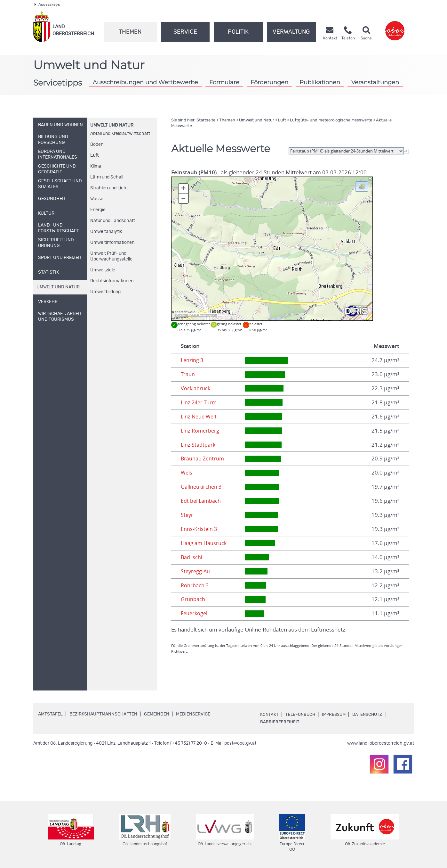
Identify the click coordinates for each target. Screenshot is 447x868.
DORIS (193, 315)
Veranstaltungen (375, 82)
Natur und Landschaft (113, 221)
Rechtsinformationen (112, 281)
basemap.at (207, 315)
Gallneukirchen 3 (202, 487)
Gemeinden (157, 714)
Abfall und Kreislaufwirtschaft (120, 134)
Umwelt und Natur (112, 125)
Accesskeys (47, 4)
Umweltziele (103, 270)
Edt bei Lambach (201, 501)
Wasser (98, 199)
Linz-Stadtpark (199, 445)
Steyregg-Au (196, 571)
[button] (362, 186)
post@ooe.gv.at (240, 743)
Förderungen (269, 82)
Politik (238, 32)
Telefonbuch (301, 715)
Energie (98, 210)
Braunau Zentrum (203, 459)
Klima (96, 166)
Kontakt (269, 715)
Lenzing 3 (193, 360)
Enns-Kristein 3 (199, 529)
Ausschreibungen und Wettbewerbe (145, 82)
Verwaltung (291, 32)
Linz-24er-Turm (200, 402)
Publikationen (320, 82)
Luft (94, 155)
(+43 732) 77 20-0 (189, 743)
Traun (188, 374)
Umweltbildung (105, 292)
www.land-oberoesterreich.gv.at (381, 743)
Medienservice (193, 714)
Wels (187, 473)
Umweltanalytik (106, 232)
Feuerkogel (195, 613)
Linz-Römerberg (201, 431)
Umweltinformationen (112, 243)
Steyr (187, 515)
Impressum (336, 715)
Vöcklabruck (196, 388)
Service (185, 32)
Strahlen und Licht (109, 188)
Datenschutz (371, 715)
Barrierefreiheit (280, 722)
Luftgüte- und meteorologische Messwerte (331, 120)
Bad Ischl (192, 557)
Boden (97, 145)
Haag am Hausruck (204, 543)
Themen (130, 32)
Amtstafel (50, 714)
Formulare (224, 82)
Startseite (206, 120)
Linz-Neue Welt (200, 417)
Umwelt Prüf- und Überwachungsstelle (111, 256)
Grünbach (193, 599)
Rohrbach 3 (195, 585)
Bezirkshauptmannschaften (103, 714)
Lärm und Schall (107, 177)
